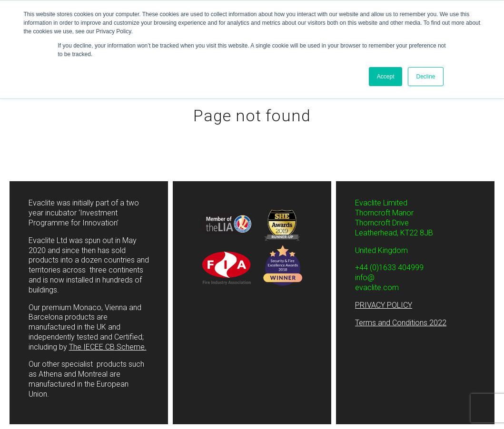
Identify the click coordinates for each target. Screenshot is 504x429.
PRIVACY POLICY (384, 305)
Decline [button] (425, 77)
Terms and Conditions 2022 (401, 323)
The (108, 347)
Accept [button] (386, 77)
